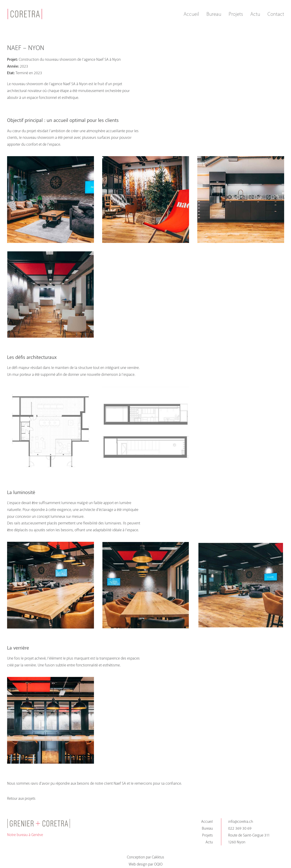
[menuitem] (193, 14)
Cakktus (158, 857)
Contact (276, 14)
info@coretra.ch (241, 822)
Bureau (214, 14)
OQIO (158, 864)
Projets (236, 14)
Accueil (191, 14)
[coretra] (25, 14)
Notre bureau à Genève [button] (25, 835)
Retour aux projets (21, 798)
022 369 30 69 (240, 828)
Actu (255, 14)
